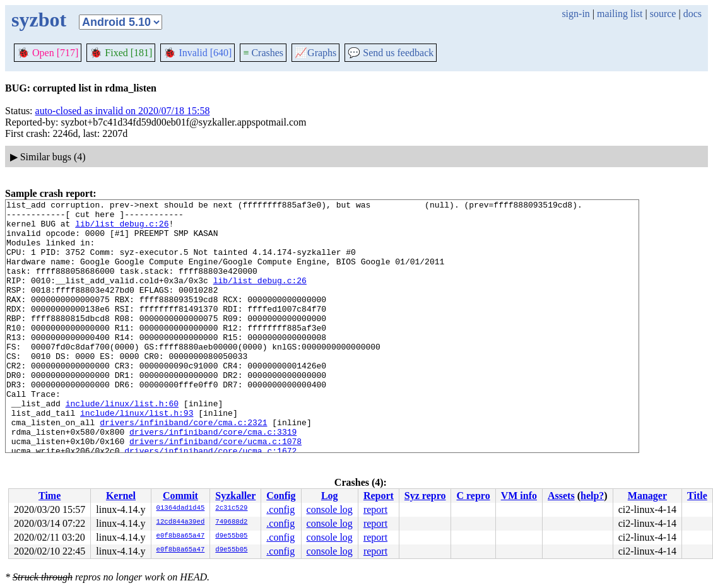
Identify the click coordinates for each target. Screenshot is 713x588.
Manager (647, 496)
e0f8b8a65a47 (181, 536)
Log (330, 496)
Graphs (315, 53)
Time (50, 496)
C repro (473, 496)
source (663, 14)
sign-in (575, 14)
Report (379, 496)
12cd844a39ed (181, 522)
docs (692, 14)
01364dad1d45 (181, 509)
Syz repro (425, 496)
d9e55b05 (231, 536)
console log (330, 509)
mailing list (620, 14)
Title (697, 496)
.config (280, 509)
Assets (561, 496)
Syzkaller (235, 496)
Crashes (263, 53)
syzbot (39, 20)
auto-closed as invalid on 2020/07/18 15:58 (123, 111)
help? (592, 496)
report (375, 509)
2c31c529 (231, 509)
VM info (519, 496)
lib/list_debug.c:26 (122, 229)
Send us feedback (391, 53)
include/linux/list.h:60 (122, 445)
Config (281, 496)
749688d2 (231, 522)
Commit (180, 496)
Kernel (121, 496)
